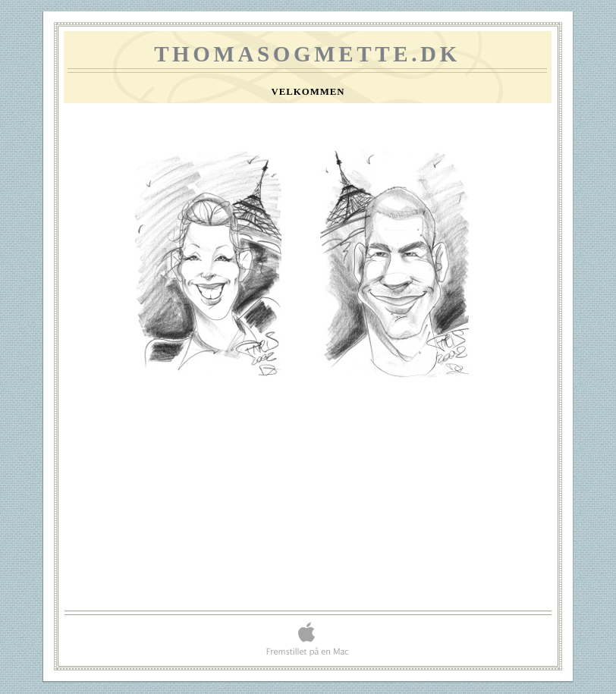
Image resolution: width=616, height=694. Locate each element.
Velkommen (308, 92)
